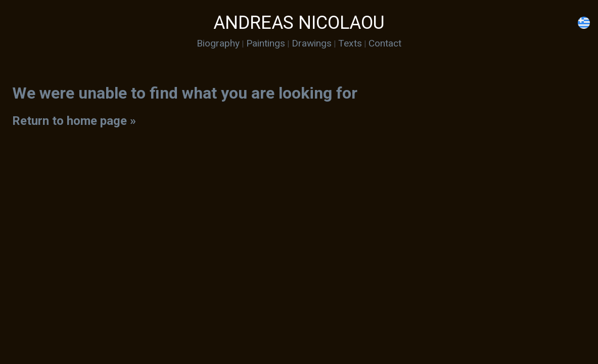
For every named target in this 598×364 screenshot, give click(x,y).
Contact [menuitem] (385, 43)
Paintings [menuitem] (266, 43)
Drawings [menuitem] (312, 43)
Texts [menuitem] (350, 43)
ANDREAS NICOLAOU (299, 23)
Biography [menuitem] (218, 43)
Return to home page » (74, 121)
